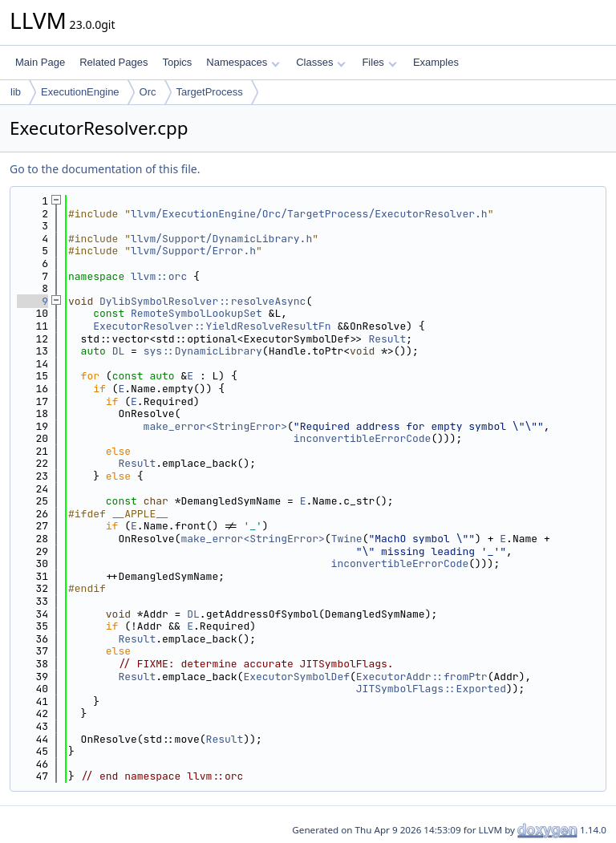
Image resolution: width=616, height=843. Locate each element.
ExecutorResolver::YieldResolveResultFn (212, 326)
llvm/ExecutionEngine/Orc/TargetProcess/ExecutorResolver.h (309, 214)
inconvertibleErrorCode (363, 438)
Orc (148, 92)
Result (387, 339)
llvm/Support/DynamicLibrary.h (221, 239)
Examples (436, 62)
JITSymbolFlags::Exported (431, 689)
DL (119, 351)
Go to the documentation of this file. (105, 169)
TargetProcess (210, 92)
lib (16, 92)
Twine (347, 539)
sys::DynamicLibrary (203, 351)
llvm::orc (159, 276)
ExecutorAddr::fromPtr (422, 677)
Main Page (40, 62)
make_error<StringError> (215, 426)
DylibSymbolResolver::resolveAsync (203, 301)
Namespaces (243, 62)
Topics (177, 62)
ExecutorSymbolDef (296, 677)
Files (379, 62)
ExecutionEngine (80, 92)
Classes (321, 62)
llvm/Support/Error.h (193, 251)
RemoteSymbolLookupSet (197, 313)
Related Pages (113, 62)
